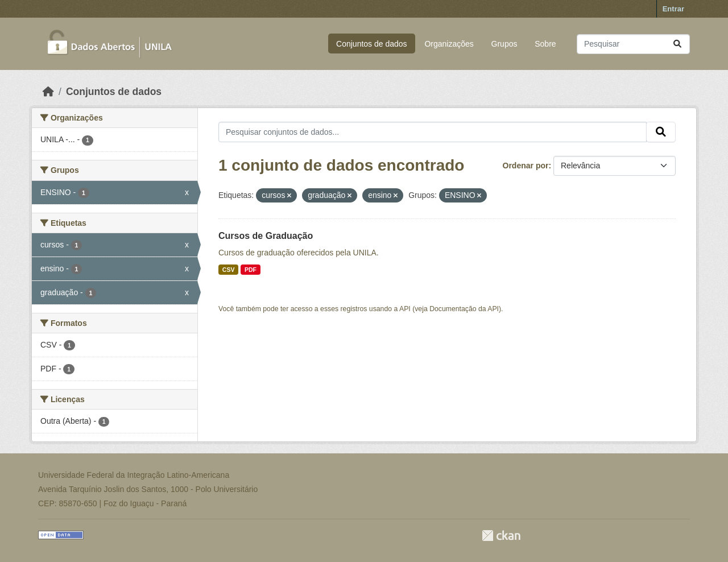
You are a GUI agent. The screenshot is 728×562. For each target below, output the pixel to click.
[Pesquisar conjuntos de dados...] (633, 44)
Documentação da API (464, 309)
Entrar (673, 9)
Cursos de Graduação (266, 236)
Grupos (504, 44)
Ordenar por (526, 166)
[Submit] (677, 44)
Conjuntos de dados (372, 44)
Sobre (545, 44)
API (405, 309)
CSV (229, 270)
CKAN (501, 536)
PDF (251, 270)
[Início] (48, 92)
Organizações (449, 44)
